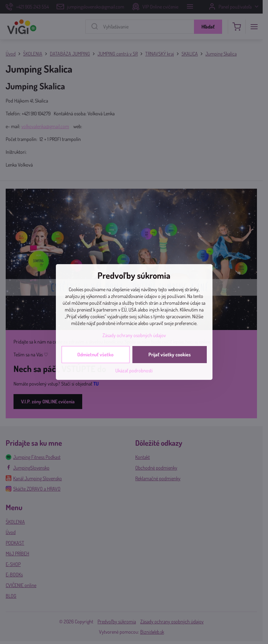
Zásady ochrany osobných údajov (134, 335)
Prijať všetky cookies (170, 354)
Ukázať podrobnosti (134, 370)
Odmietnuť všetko (95, 354)
